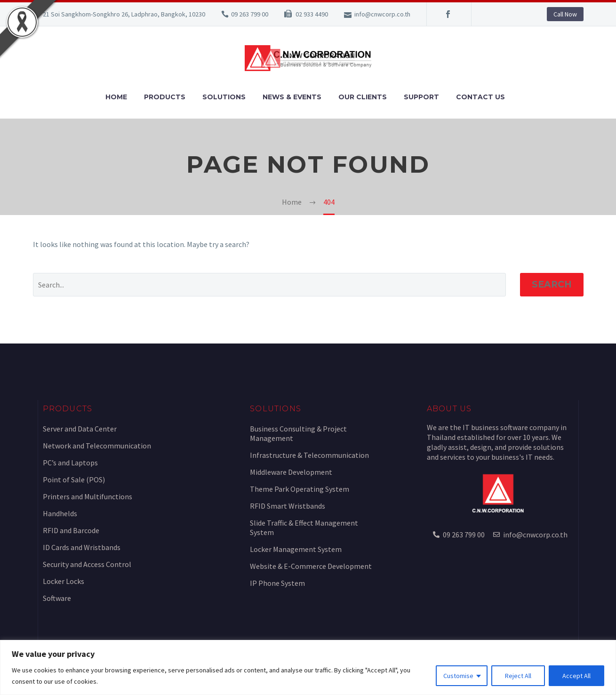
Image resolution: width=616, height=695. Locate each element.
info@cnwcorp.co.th (382, 14)
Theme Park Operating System (300, 489)
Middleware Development (291, 472)
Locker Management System (296, 549)
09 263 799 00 (250, 14)
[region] (308, 667)
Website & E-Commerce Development (311, 566)
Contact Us (480, 97)
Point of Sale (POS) (74, 479)
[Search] (269, 285)
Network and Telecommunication (97, 446)
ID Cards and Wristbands (82, 547)
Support (421, 97)
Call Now (565, 14)
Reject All (518, 676)
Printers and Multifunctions (88, 496)
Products (165, 97)
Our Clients (363, 97)
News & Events (292, 97)
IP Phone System (277, 583)
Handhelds (60, 513)
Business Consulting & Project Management (298, 433)
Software (57, 598)
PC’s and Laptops (70, 463)
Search (552, 284)
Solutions (224, 97)
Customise (458, 676)
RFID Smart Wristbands (288, 506)
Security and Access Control (87, 564)
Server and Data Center (80, 429)
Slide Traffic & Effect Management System (304, 527)
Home (116, 97)
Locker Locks (64, 581)
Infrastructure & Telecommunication (309, 455)
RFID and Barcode (71, 530)
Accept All (576, 676)
